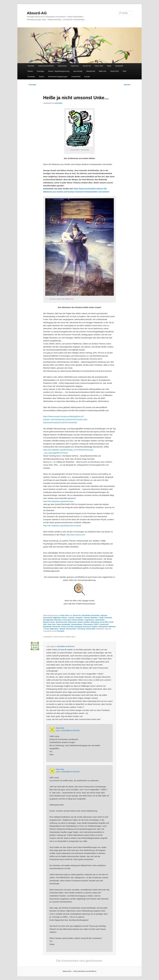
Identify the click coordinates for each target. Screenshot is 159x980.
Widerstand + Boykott (58, 629)
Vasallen (95, 627)
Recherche (56, 627)
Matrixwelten (72, 622)
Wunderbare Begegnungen (58, 77)
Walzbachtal (91, 71)
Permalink (61, 631)
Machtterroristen (49, 622)
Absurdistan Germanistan (91, 615)
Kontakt (87, 77)
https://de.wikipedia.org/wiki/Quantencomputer (62, 526)
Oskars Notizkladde (63, 624)
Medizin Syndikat (84, 622)
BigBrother (57, 618)
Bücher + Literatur (68, 618)
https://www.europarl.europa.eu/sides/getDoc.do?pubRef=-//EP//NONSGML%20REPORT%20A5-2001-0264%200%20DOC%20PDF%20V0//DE (66, 419)
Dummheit (108, 618)
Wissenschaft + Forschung (76, 629)
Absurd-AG (37, 13)
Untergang (78, 627)
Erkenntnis (58, 620)
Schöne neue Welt (67, 627)
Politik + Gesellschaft (101, 624)
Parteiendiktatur (77, 624)
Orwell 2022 (114, 71)
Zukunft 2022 (91, 629)
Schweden (31, 77)
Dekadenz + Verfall (97, 618)
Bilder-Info (103, 71)
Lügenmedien (100, 620)
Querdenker (47, 627)
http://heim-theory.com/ (76, 535)
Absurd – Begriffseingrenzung (59, 71)
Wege (109, 66)
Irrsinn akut (67, 620)
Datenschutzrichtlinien (46, 66)
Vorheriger (31, 85)
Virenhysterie (103, 627)
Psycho (42, 77)
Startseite (31, 66)
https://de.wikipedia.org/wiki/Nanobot (58, 501)
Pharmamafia (88, 624)
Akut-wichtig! (78, 71)
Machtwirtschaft (61, 622)
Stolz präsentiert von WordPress (85, 971)
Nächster (128, 85)
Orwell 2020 (104, 622)
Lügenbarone (89, 620)
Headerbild (119, 66)
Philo (125, 71)
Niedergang (95, 622)
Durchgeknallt (48, 620)
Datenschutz (62, 66)
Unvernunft (87, 627)
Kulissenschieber (78, 620)
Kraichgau (41, 71)
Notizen (30, 71)
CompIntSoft (76, 77)
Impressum (75, 66)
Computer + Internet (83, 618)
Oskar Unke (99, 66)
